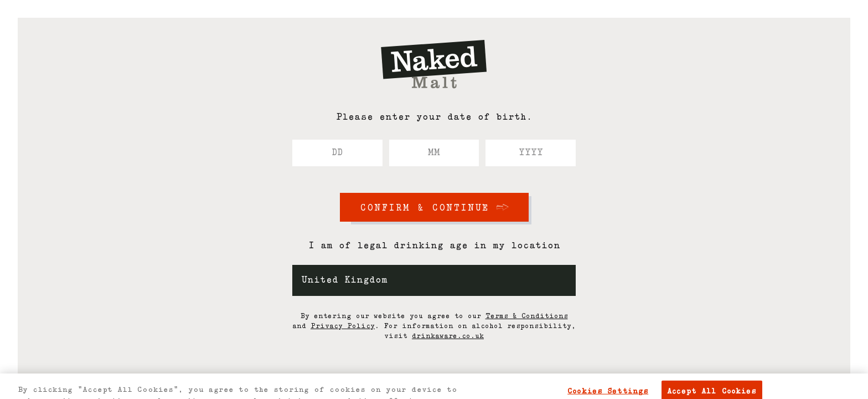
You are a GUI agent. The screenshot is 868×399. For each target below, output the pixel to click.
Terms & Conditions (527, 316)
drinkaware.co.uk (448, 336)
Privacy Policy (343, 326)
